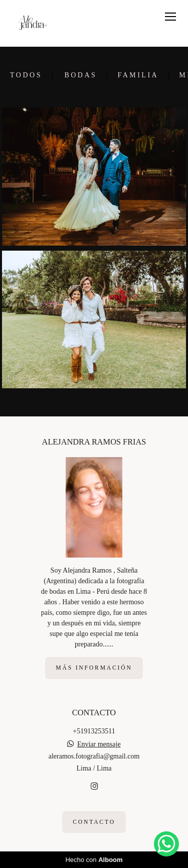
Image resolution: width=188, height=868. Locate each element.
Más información (94, 668)
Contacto (94, 822)
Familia (138, 75)
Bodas (80, 75)
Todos (26, 75)
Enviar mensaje (99, 744)
